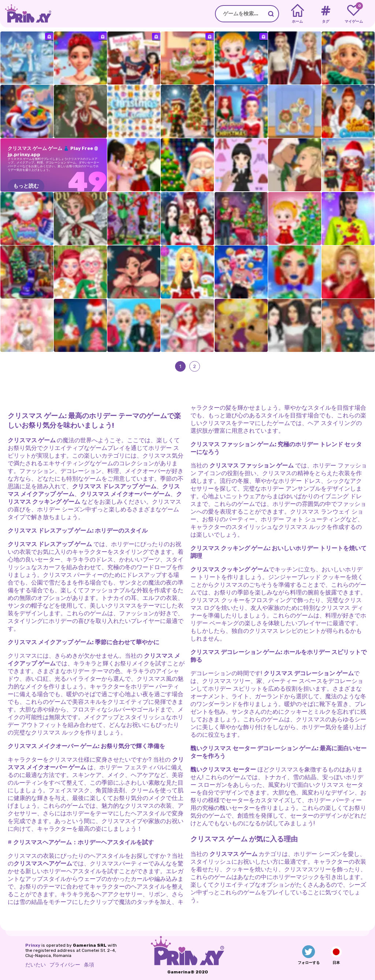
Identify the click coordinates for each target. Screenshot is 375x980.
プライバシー (65, 965)
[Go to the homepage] (26, 14)
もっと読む (26, 186)
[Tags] (325, 14)
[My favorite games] (354, 14)
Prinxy (33, 945)
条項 (89, 965)
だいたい (36, 965)
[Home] (298, 14)
